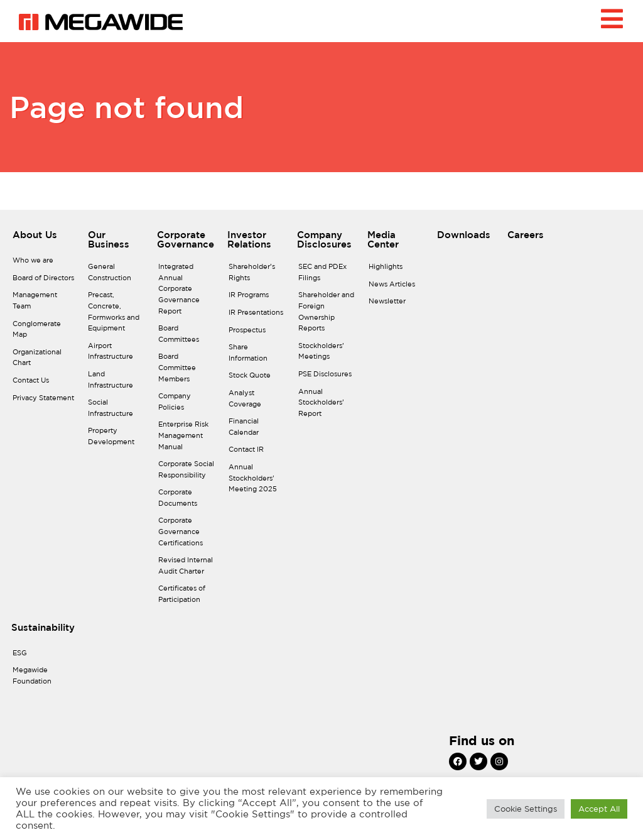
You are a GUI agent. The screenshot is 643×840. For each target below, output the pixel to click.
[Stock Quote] (257, 379)
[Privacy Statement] (44, 401)
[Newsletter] (397, 305)
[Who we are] (44, 264)
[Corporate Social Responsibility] (187, 473)
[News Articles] (397, 288)
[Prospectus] (257, 334)
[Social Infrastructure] (117, 411)
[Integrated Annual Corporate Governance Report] (187, 292)
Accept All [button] (599, 809)
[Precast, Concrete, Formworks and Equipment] (117, 315)
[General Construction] (117, 275)
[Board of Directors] (44, 281)
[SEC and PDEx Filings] (327, 275)
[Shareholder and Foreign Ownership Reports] (327, 315)
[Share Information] (257, 356)
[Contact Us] (44, 384)
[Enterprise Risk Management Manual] (187, 439)
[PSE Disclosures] (327, 378)
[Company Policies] (187, 405)
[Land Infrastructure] (117, 383)
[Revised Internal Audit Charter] (187, 569)
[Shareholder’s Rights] (257, 275)
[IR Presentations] (257, 316)
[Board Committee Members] (187, 371)
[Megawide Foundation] (41, 679)
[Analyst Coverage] (257, 402)
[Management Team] (44, 304)
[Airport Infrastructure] (117, 355)
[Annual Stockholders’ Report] (327, 406)
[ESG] (41, 657)
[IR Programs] (257, 298)
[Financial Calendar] (257, 430)
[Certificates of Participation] (187, 597)
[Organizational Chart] (44, 361)
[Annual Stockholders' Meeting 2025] (257, 482)
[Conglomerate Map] (44, 333)
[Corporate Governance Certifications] (187, 535)
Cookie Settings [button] (526, 809)
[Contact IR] (257, 453)
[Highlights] (397, 270)
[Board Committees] (187, 337)
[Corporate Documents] (187, 501)
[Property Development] (117, 439)
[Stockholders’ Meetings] (327, 355)
